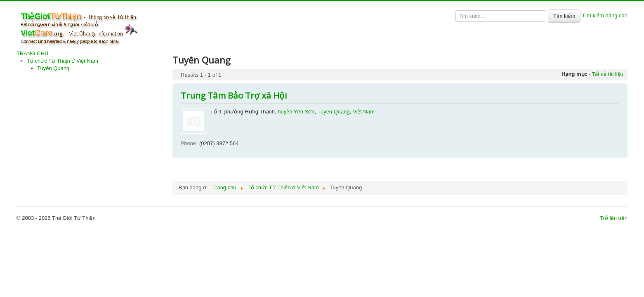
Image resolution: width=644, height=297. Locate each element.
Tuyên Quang (53, 68)
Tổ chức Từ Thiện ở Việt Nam (63, 61)
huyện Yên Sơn (296, 112)
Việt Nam (364, 112)
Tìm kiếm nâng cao (605, 15)
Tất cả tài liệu (607, 74)
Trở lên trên (614, 218)
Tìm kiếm (564, 16)
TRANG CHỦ (33, 53)
